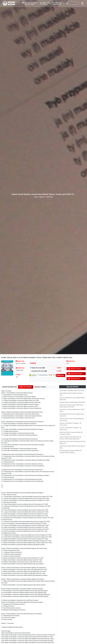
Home (36, 197)
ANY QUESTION (74, 379)
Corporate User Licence (38, 371)
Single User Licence (37, 368)
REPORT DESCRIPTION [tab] (10, 387)
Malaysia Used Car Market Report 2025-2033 (72, 402)
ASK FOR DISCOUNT (75, 374)
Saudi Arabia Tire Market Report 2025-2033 (72, 391)
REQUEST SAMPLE (75, 369)
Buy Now (61, 375)
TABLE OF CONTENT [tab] (26, 387)
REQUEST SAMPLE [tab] (40, 387)
